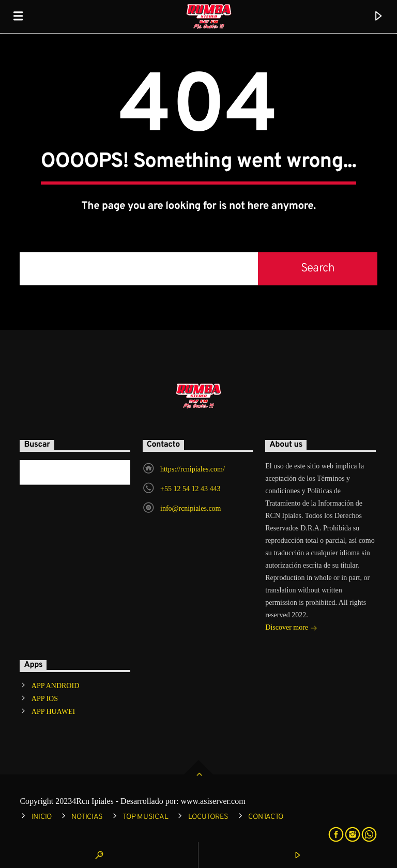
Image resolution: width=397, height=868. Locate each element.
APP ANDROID (55, 686)
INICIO (42, 817)
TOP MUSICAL (145, 817)
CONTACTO (266, 817)
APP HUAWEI (53, 712)
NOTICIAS (87, 817)
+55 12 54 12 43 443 (190, 489)
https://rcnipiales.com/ (193, 469)
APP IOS (45, 699)
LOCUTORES (208, 817)
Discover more (291, 628)
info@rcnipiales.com (190, 508)
